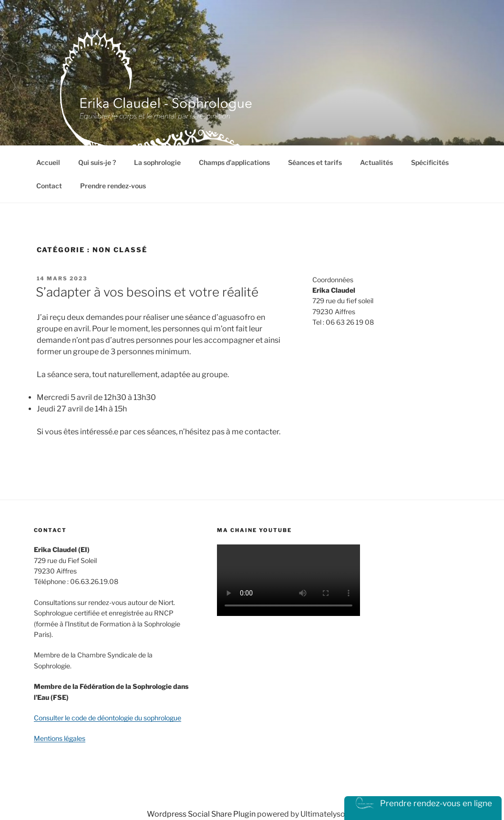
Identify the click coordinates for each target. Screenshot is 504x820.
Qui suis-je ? (97, 162)
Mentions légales (60, 738)
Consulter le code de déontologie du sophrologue (108, 718)
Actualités (376, 162)
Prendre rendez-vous (113, 186)
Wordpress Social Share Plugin (202, 814)
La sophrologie (157, 162)
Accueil (48, 162)
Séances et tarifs (315, 162)
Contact (49, 186)
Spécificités (430, 162)
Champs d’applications (234, 162)
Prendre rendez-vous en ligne (423, 803)
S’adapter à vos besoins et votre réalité (147, 292)
